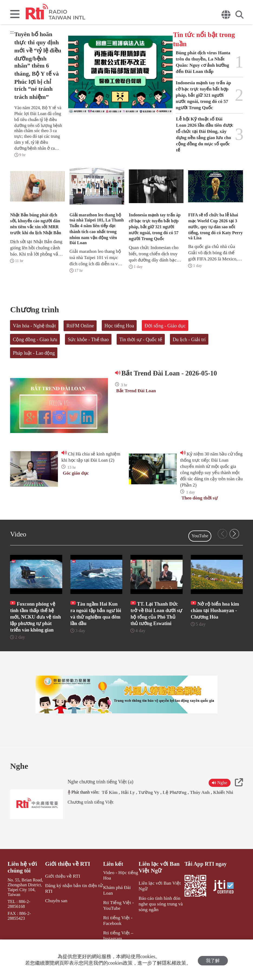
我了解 (213, 960)
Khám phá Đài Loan (118, 903)
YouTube (200, 536)
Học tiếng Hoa (119, 326)
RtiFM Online (80, 326)
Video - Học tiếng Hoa (117, 891)
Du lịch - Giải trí (189, 340)
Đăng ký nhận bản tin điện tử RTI (73, 903)
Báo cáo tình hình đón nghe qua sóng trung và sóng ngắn (157, 917)
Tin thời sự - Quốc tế (141, 340)
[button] (234, 534)
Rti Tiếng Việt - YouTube (115, 914)
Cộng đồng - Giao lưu (35, 340)
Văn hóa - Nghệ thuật (34, 326)
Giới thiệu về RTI (67, 880)
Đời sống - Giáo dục (165, 326)
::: (12, 32)
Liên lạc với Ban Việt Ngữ (156, 883)
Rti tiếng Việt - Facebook (114, 928)
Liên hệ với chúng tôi (21, 883)
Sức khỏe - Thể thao (88, 340)
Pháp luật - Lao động (34, 353)
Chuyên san (56, 915)
